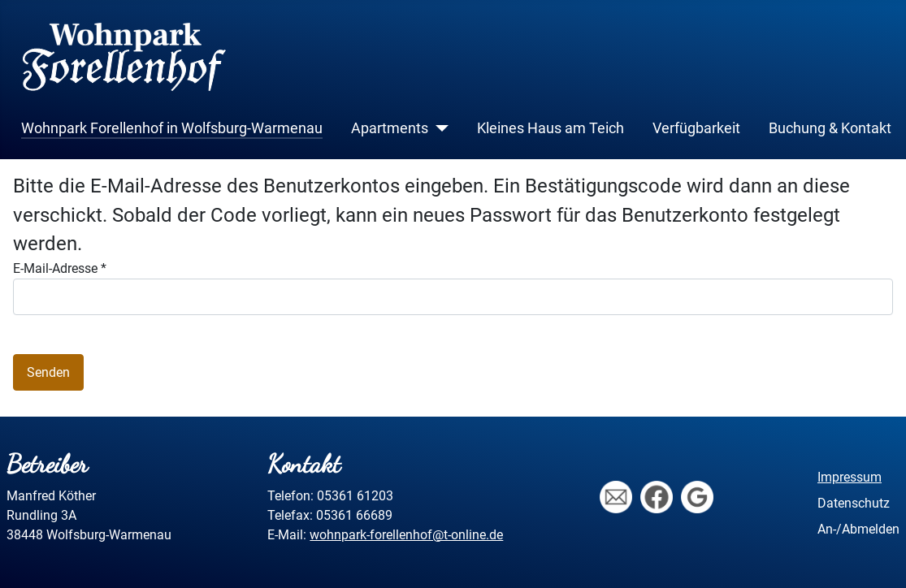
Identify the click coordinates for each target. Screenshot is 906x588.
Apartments (390, 128)
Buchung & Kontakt (830, 128)
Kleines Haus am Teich (551, 128)
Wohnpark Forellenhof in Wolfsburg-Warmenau (172, 128)
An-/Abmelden (858, 529)
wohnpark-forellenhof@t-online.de (406, 535)
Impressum (850, 477)
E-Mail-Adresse (60, 268)
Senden (48, 372)
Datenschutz (854, 503)
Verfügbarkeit (696, 128)
